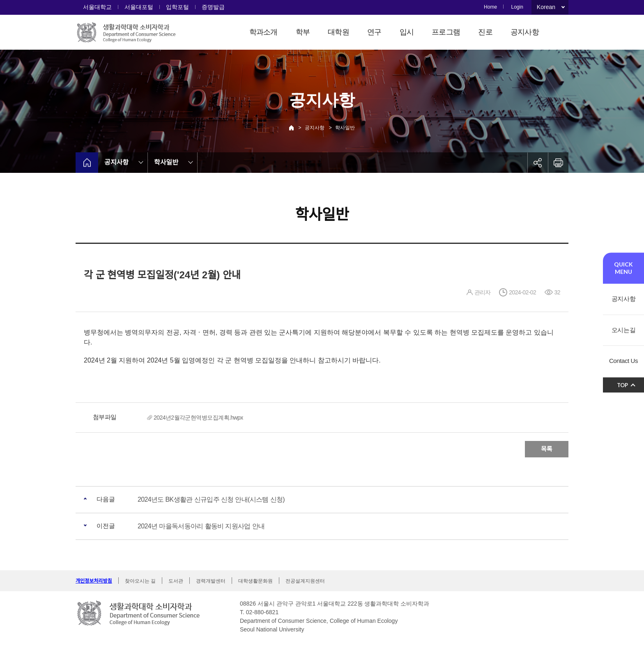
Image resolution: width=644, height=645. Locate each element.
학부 (303, 32)
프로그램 (446, 32)
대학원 (338, 32)
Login (517, 7)
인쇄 (558, 163)
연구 (374, 32)
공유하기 (538, 163)
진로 (485, 32)
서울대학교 (97, 7)
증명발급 (213, 7)
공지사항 (525, 32)
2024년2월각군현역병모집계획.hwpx (198, 418)
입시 (407, 32)
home (87, 163)
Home (490, 7)
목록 (547, 449)
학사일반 (345, 128)
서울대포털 (139, 7)
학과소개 (263, 32)
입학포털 (177, 7)
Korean (546, 7)
